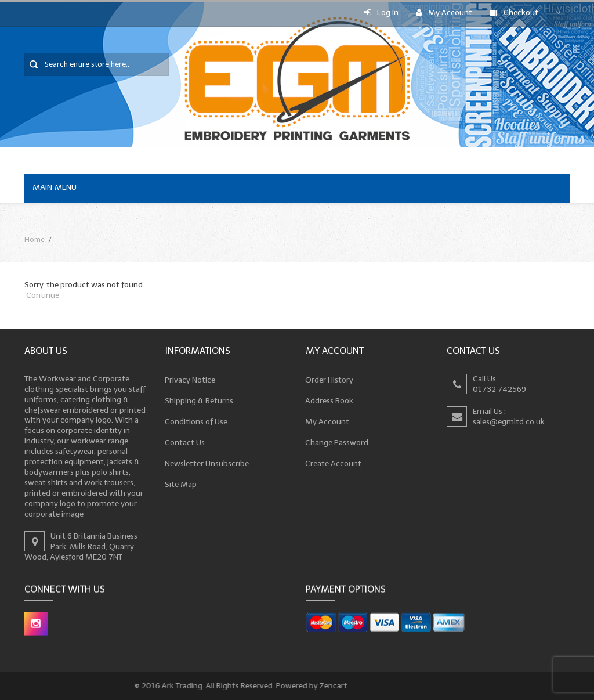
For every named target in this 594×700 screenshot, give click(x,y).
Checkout (514, 12)
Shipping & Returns (199, 400)
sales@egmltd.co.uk (509, 422)
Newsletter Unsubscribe (207, 463)
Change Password (337, 442)
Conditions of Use (196, 421)
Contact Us (185, 442)
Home (35, 239)
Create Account (334, 463)
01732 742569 (499, 389)
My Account (444, 12)
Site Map (181, 484)
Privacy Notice (190, 380)
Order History (329, 380)
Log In (381, 12)
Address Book (329, 400)
